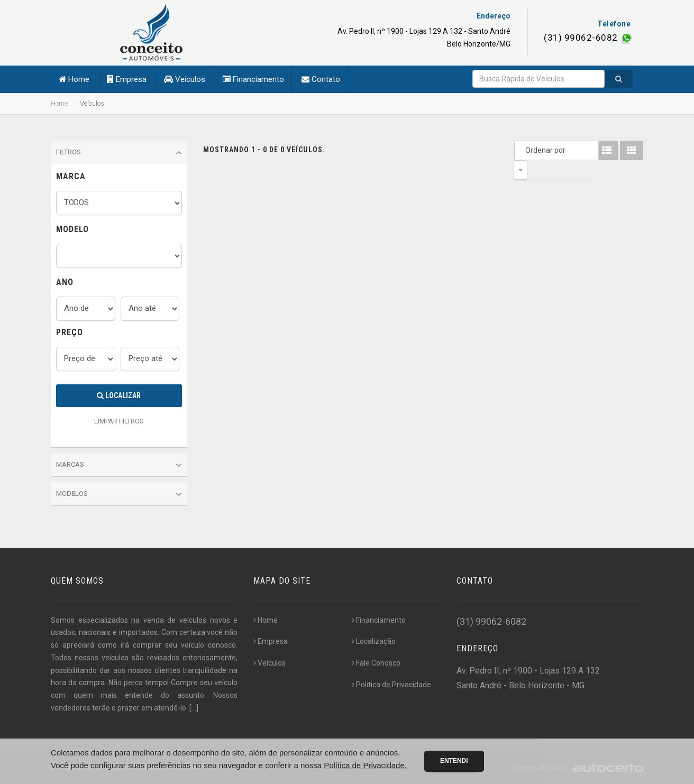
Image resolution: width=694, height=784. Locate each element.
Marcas (119, 465)
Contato (321, 79)
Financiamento (253, 79)
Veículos (185, 79)
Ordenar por (523, 150)
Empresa (127, 79)
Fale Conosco (376, 663)
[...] (194, 708)
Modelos (119, 494)
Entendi (454, 761)
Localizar (119, 395)
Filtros (119, 153)
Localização (374, 641)
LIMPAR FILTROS (119, 421)
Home (74, 79)
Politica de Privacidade (391, 685)
